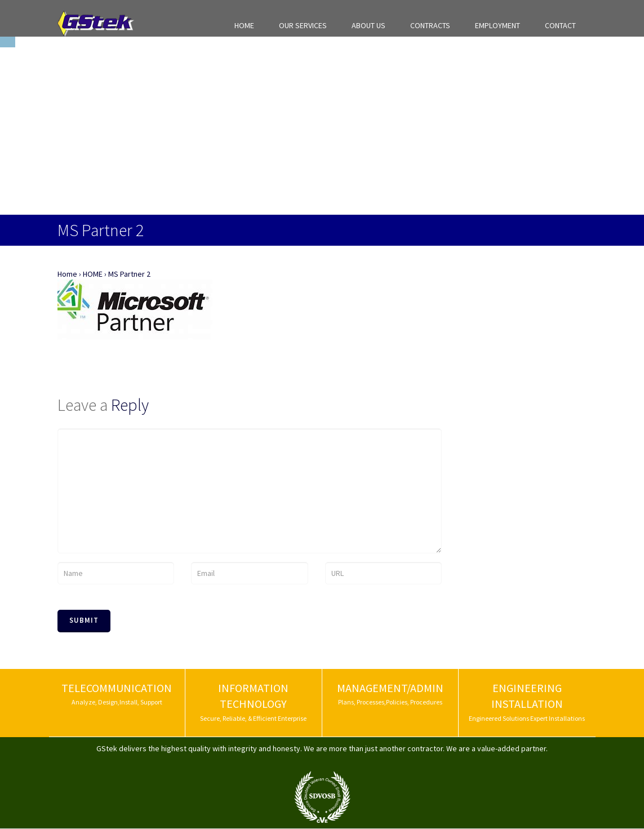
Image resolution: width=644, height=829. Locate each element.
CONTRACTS (430, 25)
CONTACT (560, 25)
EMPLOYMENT (498, 25)
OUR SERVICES (303, 25)
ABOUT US (368, 25)
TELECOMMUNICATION (117, 688)
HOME (244, 25)
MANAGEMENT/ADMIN (390, 688)
